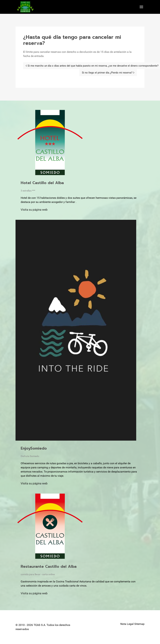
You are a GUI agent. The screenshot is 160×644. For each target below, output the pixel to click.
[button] (141, 7)
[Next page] (108, 73)
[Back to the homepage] (25, 7)
